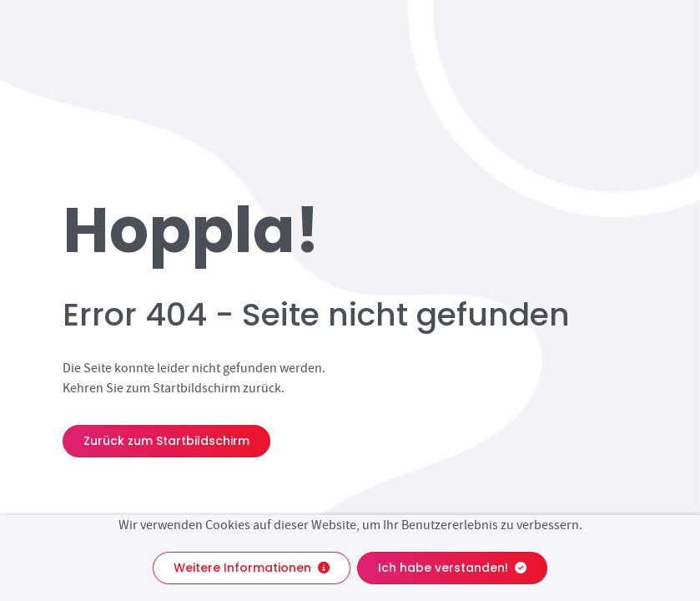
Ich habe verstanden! (452, 568)
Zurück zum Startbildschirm (166, 441)
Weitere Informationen (252, 568)
